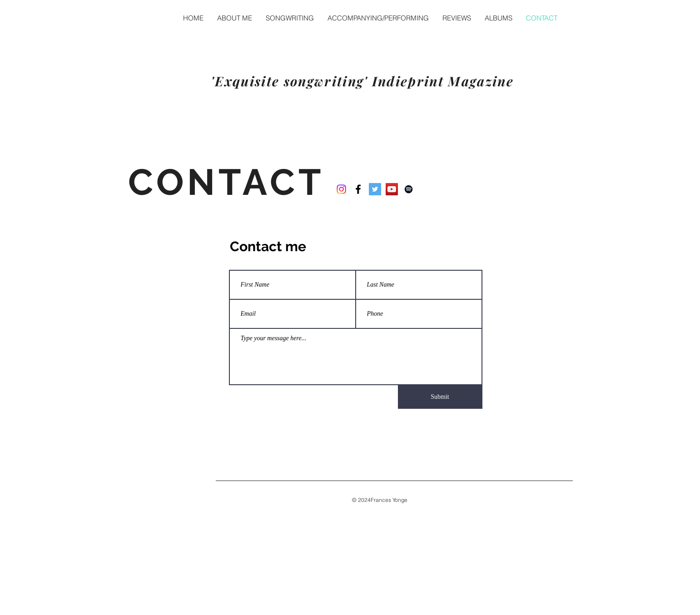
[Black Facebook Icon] (358, 189)
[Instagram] (341, 189)
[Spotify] (409, 189)
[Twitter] (375, 189)
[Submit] (440, 397)
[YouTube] (392, 189)
